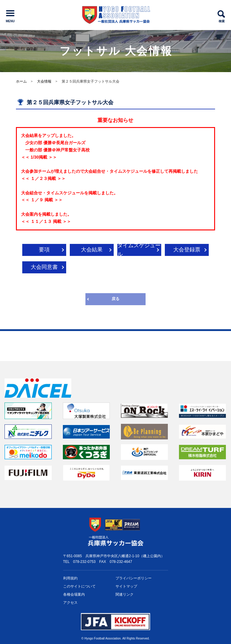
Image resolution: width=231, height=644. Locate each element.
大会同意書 (44, 267)
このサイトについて (79, 586)
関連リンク (125, 594)
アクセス (70, 603)
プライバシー (134, 578)
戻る (115, 299)
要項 (44, 250)
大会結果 (92, 250)
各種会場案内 (74, 594)
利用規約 (70, 578)
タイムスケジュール (139, 250)
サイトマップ (126, 586)
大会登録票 (187, 250)
